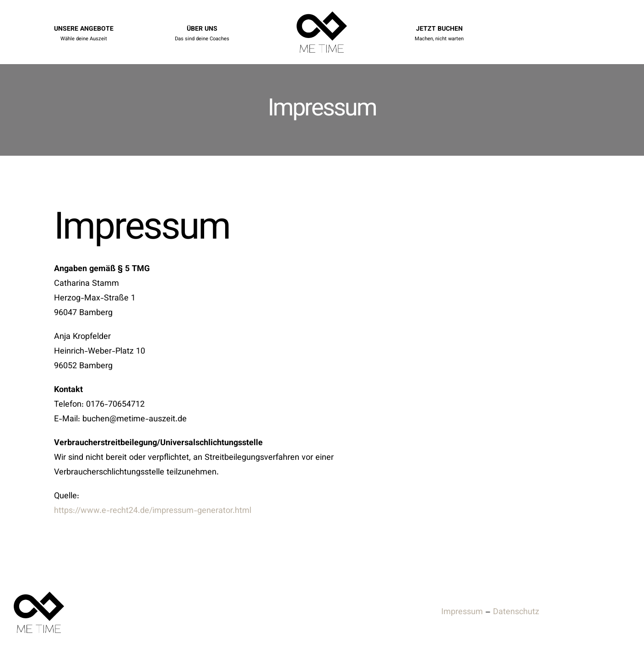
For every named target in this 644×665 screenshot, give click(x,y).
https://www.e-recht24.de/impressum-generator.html (153, 511)
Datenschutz (516, 612)
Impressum (462, 612)
